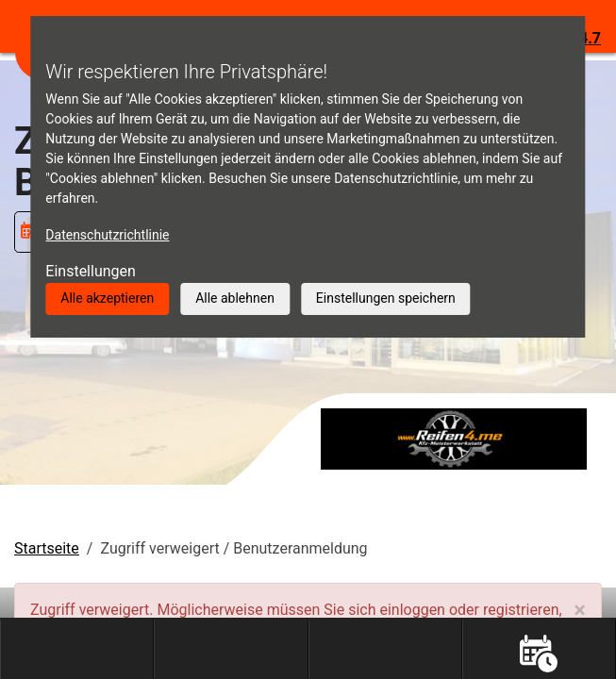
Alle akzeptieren (107, 298)
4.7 (590, 38)
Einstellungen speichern (386, 298)
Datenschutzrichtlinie (107, 235)
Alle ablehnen (235, 298)
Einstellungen (91, 271)
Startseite (47, 548)
